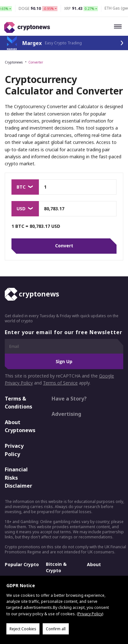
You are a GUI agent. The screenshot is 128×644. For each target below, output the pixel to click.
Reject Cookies (23, 629)
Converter (36, 62)
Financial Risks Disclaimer (18, 478)
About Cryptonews (20, 426)
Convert (64, 246)
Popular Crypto (22, 564)
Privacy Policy (14, 450)
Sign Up (64, 361)
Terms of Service (60, 383)
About (94, 564)
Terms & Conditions (18, 403)
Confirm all (56, 629)
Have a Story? (69, 399)
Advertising (66, 414)
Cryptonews (14, 62)
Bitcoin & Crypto (56, 567)
